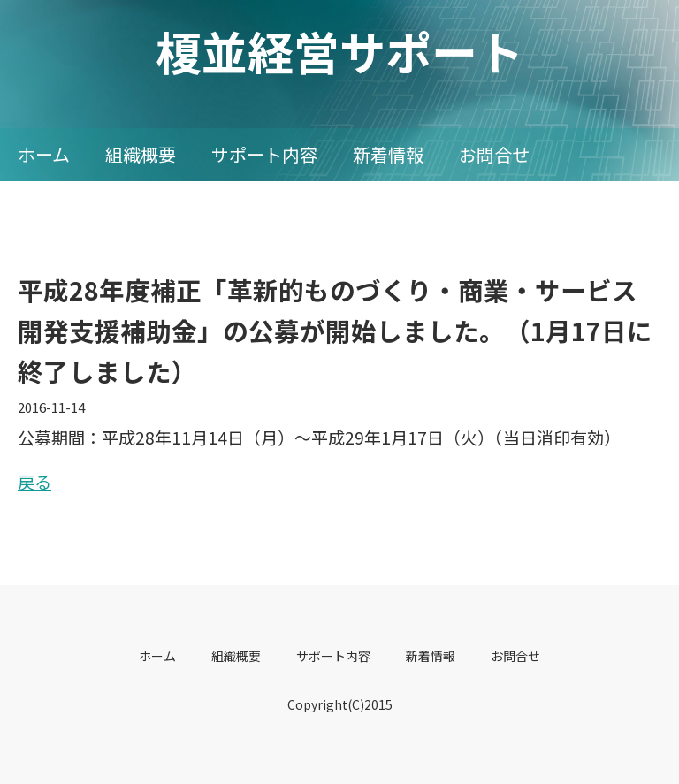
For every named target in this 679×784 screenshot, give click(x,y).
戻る (34, 481)
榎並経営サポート (339, 51)
